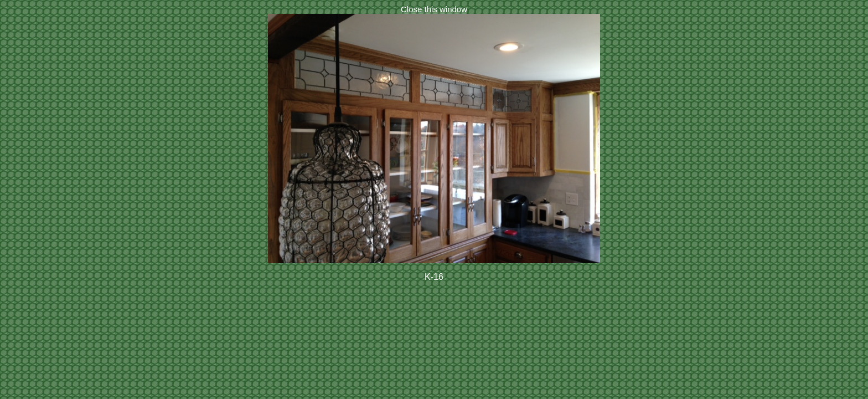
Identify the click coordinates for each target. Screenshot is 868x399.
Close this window (434, 9)
